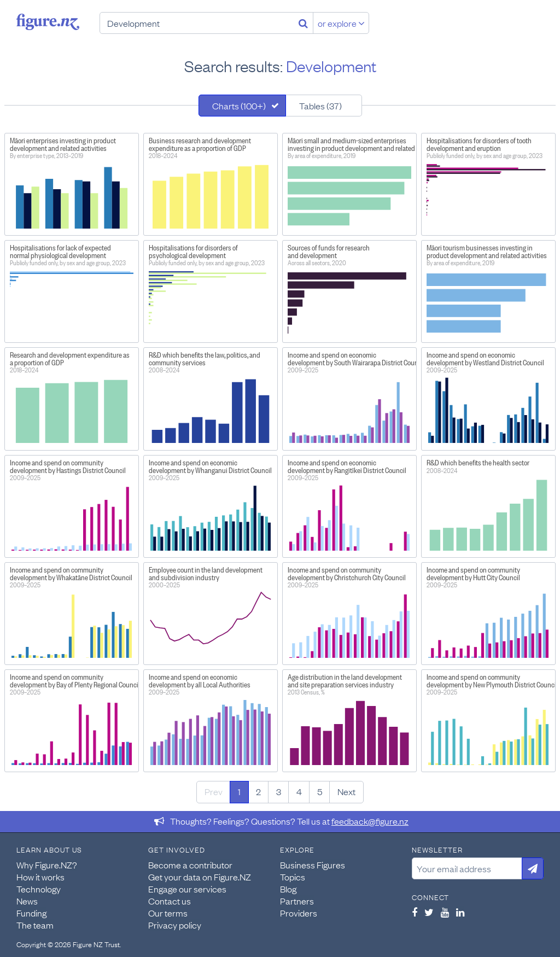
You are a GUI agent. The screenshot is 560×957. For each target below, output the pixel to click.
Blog (288, 889)
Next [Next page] (346, 791)
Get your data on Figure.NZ (200, 877)
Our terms (168, 913)
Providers (299, 913)
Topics (293, 877)
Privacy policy (175, 925)
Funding (31, 913)
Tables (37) (320, 106)
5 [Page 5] (320, 791)
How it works (40, 877)
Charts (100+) (239, 106)
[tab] (242, 106)
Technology (39, 889)
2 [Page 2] (258, 791)
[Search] (303, 23)
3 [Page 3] (279, 791)
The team (35, 925)
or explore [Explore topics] (341, 23)
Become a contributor (190, 865)
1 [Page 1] (239, 791)
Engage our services (187, 889)
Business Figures (313, 865)
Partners (297, 901)
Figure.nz (48, 22)
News (27, 901)
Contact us (170, 901)
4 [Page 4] (299, 791)
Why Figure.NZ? (47, 865)
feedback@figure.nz (370, 821)
